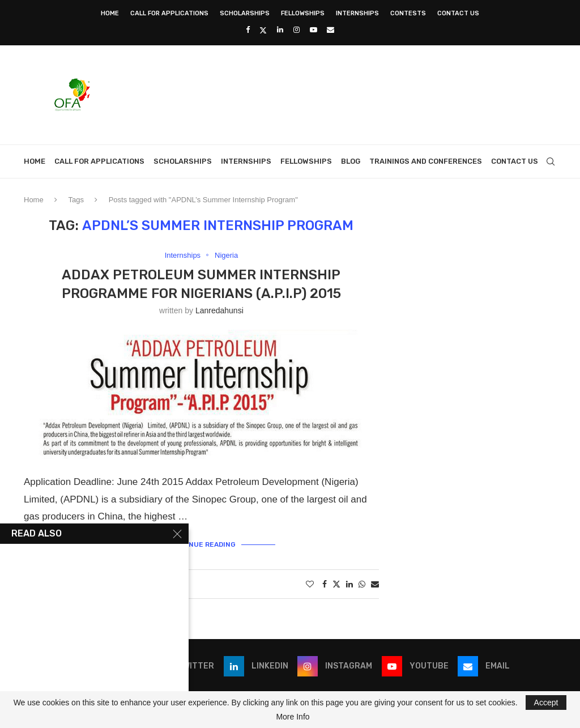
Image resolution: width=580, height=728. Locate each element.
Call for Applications (169, 13)
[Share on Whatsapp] (362, 584)
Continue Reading (201, 544)
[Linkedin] (280, 30)
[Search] (551, 161)
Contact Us (458, 13)
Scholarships (245, 13)
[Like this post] (310, 584)
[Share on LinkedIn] (349, 584)
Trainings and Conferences (426, 161)
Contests (408, 13)
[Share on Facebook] (325, 584)
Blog (351, 161)
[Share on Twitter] (336, 584)
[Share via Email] (375, 584)
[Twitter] (263, 30)
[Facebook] (248, 30)
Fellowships (303, 13)
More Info (293, 717)
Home (110, 13)
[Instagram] (297, 30)
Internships (357, 13)
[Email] (330, 30)
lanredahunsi (219, 310)
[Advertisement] (350, 93)
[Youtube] (314, 30)
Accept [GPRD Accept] (546, 703)
